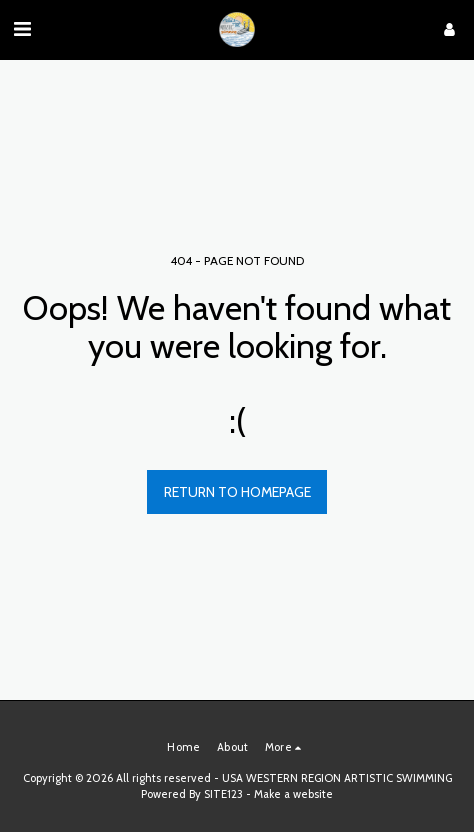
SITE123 (223, 794)
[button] (22, 29)
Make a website (293, 794)
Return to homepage (237, 492)
